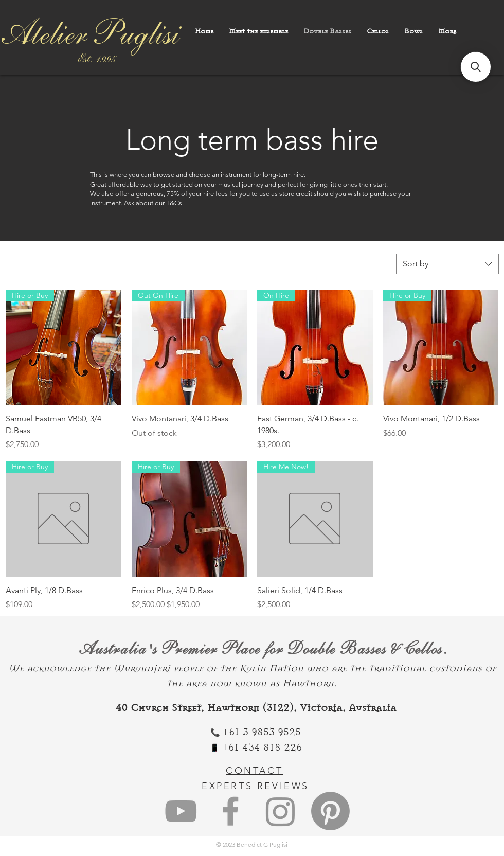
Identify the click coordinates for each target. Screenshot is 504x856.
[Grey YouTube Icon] (181, 811)
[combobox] (447, 264)
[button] (476, 67)
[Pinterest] (330, 811)
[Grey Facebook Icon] (231, 811)
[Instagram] (281, 811)
